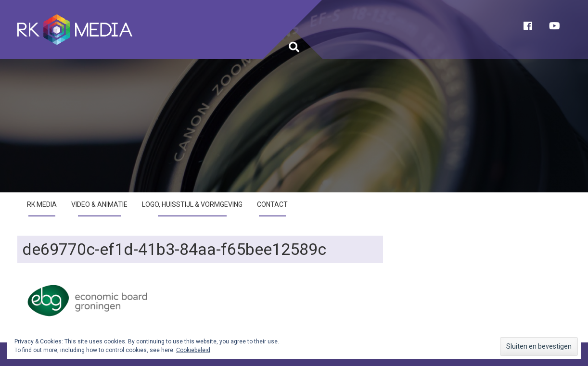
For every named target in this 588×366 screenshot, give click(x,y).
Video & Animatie (99, 204)
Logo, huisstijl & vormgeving (192, 204)
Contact (272, 204)
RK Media (42, 204)
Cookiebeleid (193, 350)
